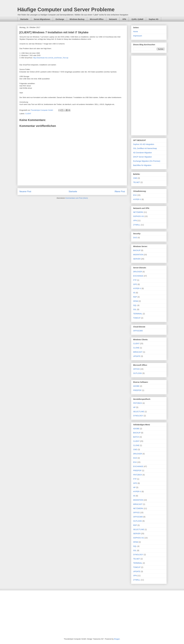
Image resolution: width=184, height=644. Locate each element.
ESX (135, 195)
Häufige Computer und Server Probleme (66, 9)
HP (134, 407)
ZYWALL (137, 225)
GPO (135, 284)
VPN (124, 19)
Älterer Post (120, 191)
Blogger (117, 639)
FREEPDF (137, 390)
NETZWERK (138, 212)
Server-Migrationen (42, 19)
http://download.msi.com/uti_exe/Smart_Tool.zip (51, 58)
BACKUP (137, 250)
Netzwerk (113, 19)
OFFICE (136, 369)
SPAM (136, 301)
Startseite (24, 19)
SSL (135, 309)
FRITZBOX (138, 403)
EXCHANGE (138, 276)
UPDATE (137, 356)
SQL (135, 305)
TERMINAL (138, 314)
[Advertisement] (149, 95)
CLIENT (28, 114)
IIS (134, 293)
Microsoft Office (97, 19)
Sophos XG (154, 19)
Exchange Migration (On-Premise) (147, 161)
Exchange (60, 19)
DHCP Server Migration (142, 157)
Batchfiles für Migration (142, 165)
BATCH (136, 437)
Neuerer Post (25, 191)
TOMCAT (137, 318)
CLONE (136, 348)
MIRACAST (138, 352)
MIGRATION (138, 255)
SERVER (137, 259)
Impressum (138, 36)
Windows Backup (77, 19)
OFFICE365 (138, 331)
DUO (135, 238)
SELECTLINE (139, 412)
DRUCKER (138, 272)
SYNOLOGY (138, 416)
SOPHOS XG (139, 216)
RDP (135, 297)
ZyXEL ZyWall (137, 19)
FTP (135, 280)
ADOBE (136, 386)
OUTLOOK (137, 373)
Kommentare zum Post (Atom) (77, 198)
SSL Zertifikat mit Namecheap (145, 148)
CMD (135, 178)
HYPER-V (137, 199)
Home (136, 32)
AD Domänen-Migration (142, 153)
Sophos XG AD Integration (144, 144)
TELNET (137, 182)
